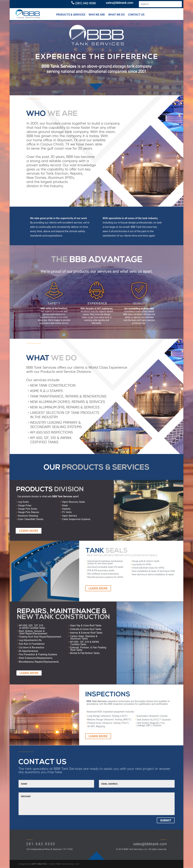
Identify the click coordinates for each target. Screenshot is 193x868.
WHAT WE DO (116, 15)
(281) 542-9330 (85, 3)
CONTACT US (136, 15)
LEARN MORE (29, 531)
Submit (166, 820)
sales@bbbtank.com (119, 3)
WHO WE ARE (97, 15)
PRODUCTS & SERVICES (71, 15)
